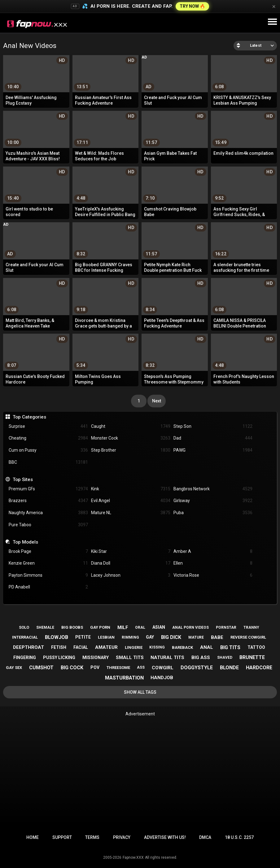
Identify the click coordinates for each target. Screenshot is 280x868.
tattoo (256, 647)
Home (33, 837)
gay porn (100, 627)
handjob (162, 678)
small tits (130, 658)
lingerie (134, 647)
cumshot (41, 668)
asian (159, 627)
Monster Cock (131, 438)
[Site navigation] (272, 22)
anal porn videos (190, 627)
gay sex (14, 668)
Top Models (25, 542)
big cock (72, 668)
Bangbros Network (213, 489)
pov (95, 667)
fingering (25, 658)
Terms (92, 837)
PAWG (213, 450)
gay (150, 637)
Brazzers (48, 501)
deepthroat (28, 647)
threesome (118, 668)
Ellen (213, 563)
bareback (182, 647)
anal (207, 647)
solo (24, 627)
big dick (171, 637)
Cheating (48, 438)
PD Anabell (48, 587)
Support (62, 837)
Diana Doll (131, 563)
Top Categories (29, 417)
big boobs (72, 627)
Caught (131, 426)
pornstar (226, 627)
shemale (45, 627)
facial (81, 647)
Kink (131, 489)
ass (141, 667)
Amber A (213, 551)
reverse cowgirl (248, 637)
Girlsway (213, 501)
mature (196, 637)
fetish (59, 647)
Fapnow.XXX (133, 857)
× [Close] (274, 7)
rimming (130, 637)
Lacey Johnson (131, 575)
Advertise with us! (165, 837)
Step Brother (131, 450)
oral (140, 627)
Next (157, 401)
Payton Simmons (48, 575)
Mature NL (131, 513)
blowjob (57, 637)
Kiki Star (131, 551)
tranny (251, 627)
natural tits (167, 658)
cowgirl (163, 668)
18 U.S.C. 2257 (239, 837)
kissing (157, 647)
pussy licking (59, 658)
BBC (48, 462)
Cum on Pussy (48, 450)
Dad (213, 438)
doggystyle (197, 668)
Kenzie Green (48, 563)
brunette (252, 657)
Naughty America (48, 513)
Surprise (48, 426)
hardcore (259, 668)
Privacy (122, 837)
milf (123, 627)
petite (83, 637)
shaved (225, 658)
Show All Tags (140, 692)
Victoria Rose (213, 575)
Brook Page (48, 551)
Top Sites (23, 480)
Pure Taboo (48, 525)
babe (217, 637)
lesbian (106, 637)
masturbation (124, 678)
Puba (213, 513)
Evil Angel (131, 501)
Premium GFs (48, 489)
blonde (229, 668)
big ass (201, 658)
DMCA (205, 837)
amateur (106, 647)
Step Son (213, 426)
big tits (230, 647)
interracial (25, 637)
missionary (96, 658)
